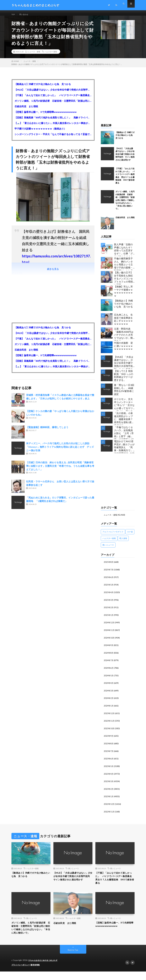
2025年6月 (109, 580)
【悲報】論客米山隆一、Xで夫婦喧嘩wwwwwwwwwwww (46, 115)
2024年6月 (109, 670)
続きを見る (53, 272)
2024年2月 (109, 700)
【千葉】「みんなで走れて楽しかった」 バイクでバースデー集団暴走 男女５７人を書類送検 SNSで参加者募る (53, 99)
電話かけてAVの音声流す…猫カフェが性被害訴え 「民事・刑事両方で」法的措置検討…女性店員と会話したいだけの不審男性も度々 (124, 450)
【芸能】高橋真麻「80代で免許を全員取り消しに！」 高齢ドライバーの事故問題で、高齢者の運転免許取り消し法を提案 (53, 121)
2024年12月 (109, 625)
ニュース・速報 (34, 55)
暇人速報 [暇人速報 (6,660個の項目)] (123, 542)
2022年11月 (109, 812)
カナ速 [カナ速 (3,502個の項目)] (130, 535)
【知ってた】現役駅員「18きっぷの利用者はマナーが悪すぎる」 (124, 379)
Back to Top (73, 959)
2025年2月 (109, 610)
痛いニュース (74, 869)
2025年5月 (109, 588)
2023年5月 (109, 767)
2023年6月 (109, 760)
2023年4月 (109, 775)
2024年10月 (109, 640)
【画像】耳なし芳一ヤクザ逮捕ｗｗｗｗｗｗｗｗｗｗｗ (123, 294)
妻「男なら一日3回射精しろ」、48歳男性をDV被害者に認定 (124, 393)
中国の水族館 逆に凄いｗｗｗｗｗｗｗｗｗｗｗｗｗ (123, 349)
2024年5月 (109, 677)
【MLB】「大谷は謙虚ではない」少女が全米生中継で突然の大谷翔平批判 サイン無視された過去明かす (53, 93)
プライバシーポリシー (21, 973)
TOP (14, 15)
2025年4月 (109, 595)
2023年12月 (109, 715)
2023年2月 (109, 789)
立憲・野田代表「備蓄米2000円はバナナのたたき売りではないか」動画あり (124, 337)
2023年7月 (109, 752)
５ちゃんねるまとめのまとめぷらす (44, 969)
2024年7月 (109, 662)
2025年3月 (109, 603)
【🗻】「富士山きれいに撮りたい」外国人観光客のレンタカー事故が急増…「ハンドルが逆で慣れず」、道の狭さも (53, 126)
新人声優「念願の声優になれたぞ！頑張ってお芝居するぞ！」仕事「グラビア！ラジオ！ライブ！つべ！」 (123, 253)
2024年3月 (109, 692)
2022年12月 (109, 804)
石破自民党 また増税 (26, 110)
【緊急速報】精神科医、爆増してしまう (47, 431)
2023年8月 (109, 745)
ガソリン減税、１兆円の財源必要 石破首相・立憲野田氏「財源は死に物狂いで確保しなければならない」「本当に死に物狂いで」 (53, 104)
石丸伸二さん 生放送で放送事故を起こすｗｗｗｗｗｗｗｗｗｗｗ (123, 323)
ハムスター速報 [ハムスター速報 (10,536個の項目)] (109, 542)
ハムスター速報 (51, 55)
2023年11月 (109, 722)
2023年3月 (109, 782)
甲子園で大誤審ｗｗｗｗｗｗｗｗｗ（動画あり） (40, 132)
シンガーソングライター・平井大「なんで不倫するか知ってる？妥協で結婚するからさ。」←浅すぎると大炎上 (53, 137)
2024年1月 (109, 707)
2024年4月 (109, 685)
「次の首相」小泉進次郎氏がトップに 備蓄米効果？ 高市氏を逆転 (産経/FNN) (124, 422)
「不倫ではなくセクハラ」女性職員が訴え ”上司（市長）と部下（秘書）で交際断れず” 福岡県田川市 (124, 436)
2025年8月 (109, 565)
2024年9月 (109, 647)
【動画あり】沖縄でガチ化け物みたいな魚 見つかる (43, 87)
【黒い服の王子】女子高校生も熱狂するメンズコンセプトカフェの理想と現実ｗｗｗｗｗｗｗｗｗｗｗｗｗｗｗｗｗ (123, 281)
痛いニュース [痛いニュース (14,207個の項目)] (108, 548)
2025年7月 (109, 573)
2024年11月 (109, 633)
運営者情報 (37, 973)
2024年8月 (109, 655)
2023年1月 (109, 797)
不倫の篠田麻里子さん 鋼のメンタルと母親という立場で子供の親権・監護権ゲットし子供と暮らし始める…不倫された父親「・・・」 (124, 267)
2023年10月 (109, 730)
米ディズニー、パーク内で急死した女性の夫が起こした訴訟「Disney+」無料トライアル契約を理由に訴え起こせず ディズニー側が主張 (60, 450)
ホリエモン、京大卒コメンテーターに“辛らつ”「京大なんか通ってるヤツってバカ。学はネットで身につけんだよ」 (124, 408)
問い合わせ (26, 15)
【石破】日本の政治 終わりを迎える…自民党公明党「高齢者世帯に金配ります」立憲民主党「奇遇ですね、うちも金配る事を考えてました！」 (60, 469)
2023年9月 (109, 737)
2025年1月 (109, 618)
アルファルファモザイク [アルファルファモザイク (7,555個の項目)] (113, 535)
